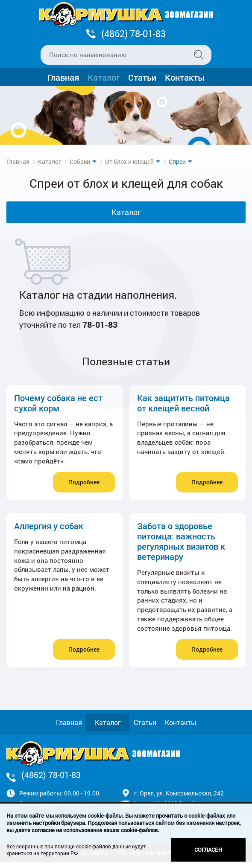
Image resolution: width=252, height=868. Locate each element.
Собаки (80, 162)
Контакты (185, 77)
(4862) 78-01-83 (133, 33)
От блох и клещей (129, 162)
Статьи (142, 77)
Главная (63, 77)
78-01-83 (100, 324)
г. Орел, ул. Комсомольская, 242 (179, 793)
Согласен (208, 850)
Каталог (104, 77)
